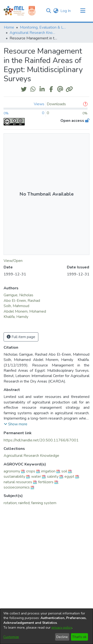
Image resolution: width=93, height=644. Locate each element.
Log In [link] (66, 11)
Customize (11, 637)
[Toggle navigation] (83, 11)
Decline (62, 637)
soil (64, 471)
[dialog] (46, 626)
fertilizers (46, 482)
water (36, 477)
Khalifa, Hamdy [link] (16, 317)
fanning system (44, 503)
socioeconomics (17, 487)
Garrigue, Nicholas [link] (18, 295)
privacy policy (62, 628)
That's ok (79, 637)
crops (31, 471)
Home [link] (9, 27)
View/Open (13, 261)
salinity (53, 477)
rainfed (24, 503)
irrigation (48, 471)
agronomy (12, 471)
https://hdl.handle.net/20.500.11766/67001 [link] (41, 440)
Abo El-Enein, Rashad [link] (22, 301)
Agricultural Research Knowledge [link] (34, 33)
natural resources (18, 482)
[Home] (14, 11)
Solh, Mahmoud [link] (16, 306)
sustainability (14, 477)
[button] (49, 11)
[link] (31, 456)
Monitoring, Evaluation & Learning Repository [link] (44, 27)
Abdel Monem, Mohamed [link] (25, 311)
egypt (69, 477)
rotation (10, 503)
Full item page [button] (21, 337)
